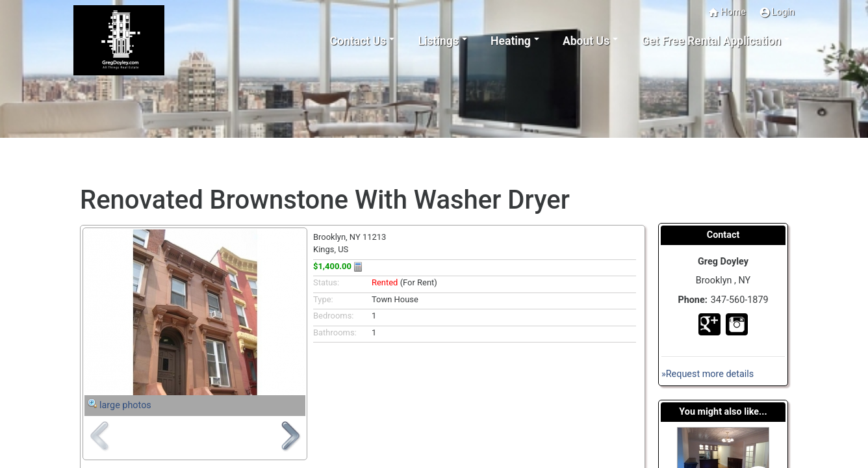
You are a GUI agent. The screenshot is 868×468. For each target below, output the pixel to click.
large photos (125, 405)
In (737, 324)
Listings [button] (438, 41)
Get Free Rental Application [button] (711, 41)
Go (709, 324)
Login (777, 12)
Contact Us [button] (358, 41)
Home (727, 12)
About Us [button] (586, 41)
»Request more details (708, 374)
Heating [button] (511, 41)
